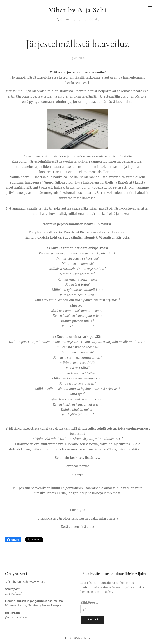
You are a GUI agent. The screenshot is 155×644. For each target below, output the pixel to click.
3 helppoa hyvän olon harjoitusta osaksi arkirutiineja (78, 518)
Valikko (150, 5)
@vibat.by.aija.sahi (18, 617)
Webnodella (82, 638)
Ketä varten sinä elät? (78, 527)
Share (13, 540)
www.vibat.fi (38, 582)
